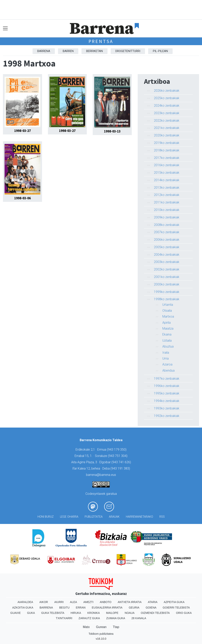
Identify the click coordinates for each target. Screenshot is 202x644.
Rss (162, 517)
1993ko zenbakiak (167, 408)
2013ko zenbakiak (167, 188)
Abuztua (168, 346)
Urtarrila (168, 305)
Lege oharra (69, 517)
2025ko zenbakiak (167, 98)
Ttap (116, 627)
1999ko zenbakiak (167, 292)
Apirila (166, 323)
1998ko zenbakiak (167, 299)
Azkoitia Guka (23, 608)
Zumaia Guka (116, 618)
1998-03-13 (112, 131)
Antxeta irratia (130, 602)
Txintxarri (64, 618)
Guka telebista (53, 613)
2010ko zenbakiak (167, 210)
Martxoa (168, 316)
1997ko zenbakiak (167, 379)
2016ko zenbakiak (167, 165)
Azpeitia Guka (174, 602)
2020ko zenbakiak (167, 135)
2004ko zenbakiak (167, 255)
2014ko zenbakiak (167, 180)
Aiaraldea (25, 602)
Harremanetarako (139, 517)
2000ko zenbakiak (167, 284)
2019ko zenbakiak (167, 143)
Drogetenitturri (128, 51)
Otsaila (167, 311)
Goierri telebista (176, 608)
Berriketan (94, 51)
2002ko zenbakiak (167, 269)
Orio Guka (184, 613)
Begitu (64, 608)
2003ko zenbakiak (167, 262)
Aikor (44, 602)
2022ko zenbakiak (167, 121)
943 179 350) (117, 450)
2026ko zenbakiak (167, 91)
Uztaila (167, 341)
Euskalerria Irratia (107, 608)
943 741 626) (122, 462)
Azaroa (167, 364)
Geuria (134, 608)
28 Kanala (139, 618)
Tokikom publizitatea (101, 634)
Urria (166, 358)
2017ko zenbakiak (167, 158)
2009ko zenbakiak (167, 217)
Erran (81, 608)
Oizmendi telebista (155, 613)
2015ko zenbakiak (167, 173)
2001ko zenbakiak (167, 277)
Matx (86, 627)
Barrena (44, 51)
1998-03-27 (22, 131)
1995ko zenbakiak (167, 393)
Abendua (168, 370)
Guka (31, 613)
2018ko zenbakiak (167, 150)
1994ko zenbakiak (167, 401)
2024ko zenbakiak (167, 106)
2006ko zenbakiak (167, 240)
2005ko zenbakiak (167, 247)
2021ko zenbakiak (167, 128)
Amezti (88, 602)
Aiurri (59, 602)
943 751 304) (118, 456)
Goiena (151, 608)
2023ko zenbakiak (167, 113)
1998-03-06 (22, 198)
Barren (68, 51)
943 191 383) (121, 468)
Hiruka (76, 613)
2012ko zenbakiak (167, 195)
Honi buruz (46, 517)
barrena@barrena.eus (101, 475)
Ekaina (167, 334)
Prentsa (101, 41)
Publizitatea (94, 517)
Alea (74, 602)
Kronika (94, 613)
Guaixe (15, 613)
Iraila (166, 353)
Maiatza (168, 329)
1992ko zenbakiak (167, 416)
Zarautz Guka (89, 618)
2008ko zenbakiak (167, 225)
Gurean (101, 627)
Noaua (130, 613)
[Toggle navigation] (5, 28)
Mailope (112, 613)
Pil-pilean (160, 51)
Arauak (114, 517)
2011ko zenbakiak (167, 202)
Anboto (106, 602)
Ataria (153, 602)
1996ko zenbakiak (167, 386)
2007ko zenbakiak (167, 232)
